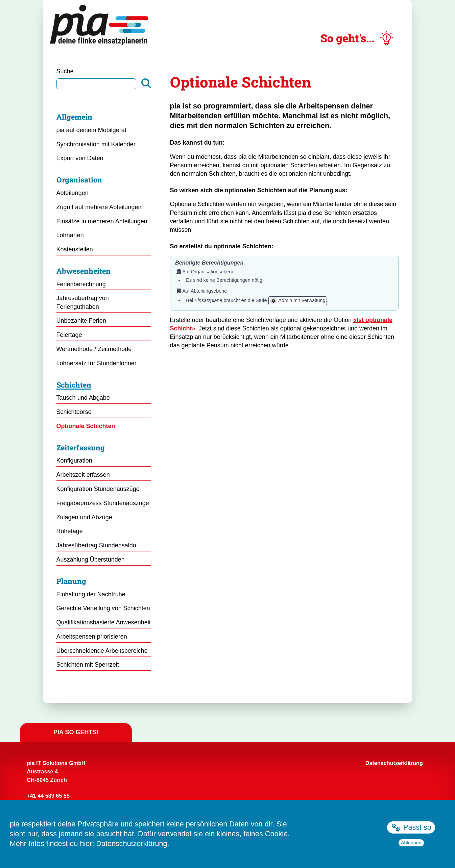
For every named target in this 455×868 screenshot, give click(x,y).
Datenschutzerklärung (131, 844)
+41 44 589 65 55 (48, 796)
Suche (65, 71)
